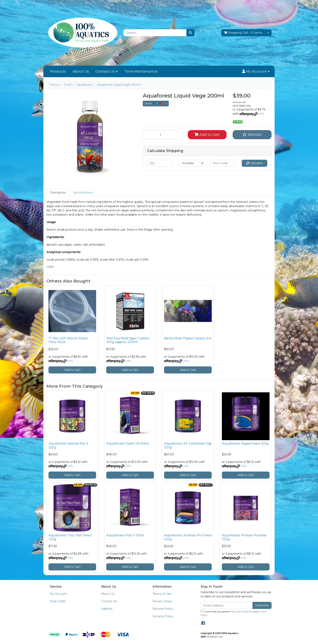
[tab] (58, 193)
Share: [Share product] (155, 103)
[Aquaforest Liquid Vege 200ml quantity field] (162, 135)
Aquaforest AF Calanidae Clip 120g (188, 445)
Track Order (58, 601)
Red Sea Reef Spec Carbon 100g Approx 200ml (128, 340)
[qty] (160, 163)
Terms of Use (162, 594)
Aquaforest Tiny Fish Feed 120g (70, 537)
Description (58, 193)
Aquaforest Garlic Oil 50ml (127, 443)
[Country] (191, 163)
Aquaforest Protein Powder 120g (244, 537)
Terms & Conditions (242, 612)
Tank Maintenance (141, 71)
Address (107, 609)
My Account (58, 594)
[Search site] (190, 33)
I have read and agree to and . (233, 613)
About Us (81, 71)
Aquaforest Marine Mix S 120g (68, 445)
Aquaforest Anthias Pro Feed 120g (188, 537)
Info (261, 114)
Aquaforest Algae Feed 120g (245, 443)
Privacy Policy (162, 601)
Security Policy (163, 616)
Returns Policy (163, 609)
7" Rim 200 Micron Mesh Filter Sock (68, 340)
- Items (243, 33)
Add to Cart (207, 134)
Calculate (255, 163)
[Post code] (223, 163)
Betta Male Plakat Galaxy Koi (188, 338)
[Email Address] (227, 605)
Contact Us (105, 71)
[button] (256, 72)
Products (58, 71)
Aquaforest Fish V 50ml (125, 535)
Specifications (83, 193)
